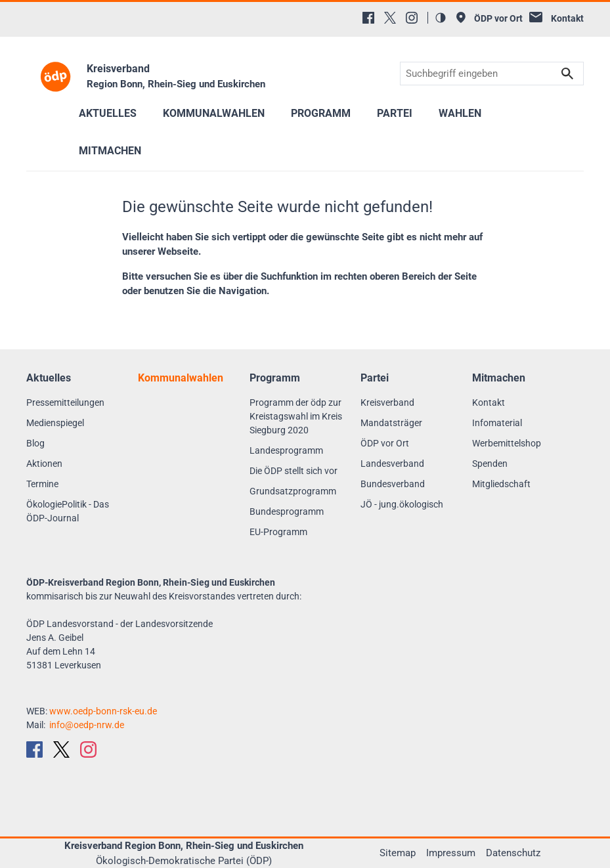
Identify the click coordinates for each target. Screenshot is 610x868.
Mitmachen (110, 151)
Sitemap (398, 853)
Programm (321, 113)
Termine (42, 484)
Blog (35, 443)
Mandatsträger (391, 423)
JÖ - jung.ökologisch (402, 504)
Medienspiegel (55, 423)
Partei (395, 113)
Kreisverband (387, 402)
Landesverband (392, 464)
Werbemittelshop (507, 443)
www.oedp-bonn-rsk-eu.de (103, 711)
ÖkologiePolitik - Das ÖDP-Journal (68, 511)
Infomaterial (497, 423)
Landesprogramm (286, 450)
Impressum (451, 853)
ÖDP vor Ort (385, 443)
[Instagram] (412, 18)
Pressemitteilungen (65, 402)
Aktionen (44, 464)
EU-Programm (278, 532)
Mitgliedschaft (501, 484)
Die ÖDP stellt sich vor (294, 471)
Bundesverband (393, 484)
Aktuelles (108, 113)
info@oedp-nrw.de (87, 725)
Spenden (490, 464)
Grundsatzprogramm (293, 491)
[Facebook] (368, 18)
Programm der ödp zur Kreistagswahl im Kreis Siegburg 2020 (296, 416)
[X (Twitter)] (390, 18)
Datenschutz (513, 853)
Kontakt (489, 402)
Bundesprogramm (287, 511)
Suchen (567, 74)
